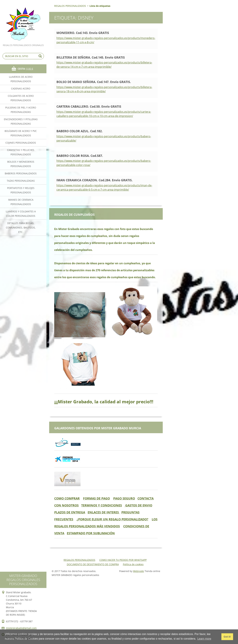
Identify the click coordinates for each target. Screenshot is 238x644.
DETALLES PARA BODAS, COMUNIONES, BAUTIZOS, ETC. (21, 228)
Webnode (138, 571)
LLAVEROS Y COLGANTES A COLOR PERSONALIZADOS (21, 214)
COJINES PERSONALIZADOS (21, 143)
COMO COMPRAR (67, 498)
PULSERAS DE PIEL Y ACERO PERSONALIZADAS (21, 110)
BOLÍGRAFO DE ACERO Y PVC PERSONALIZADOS (21, 133)
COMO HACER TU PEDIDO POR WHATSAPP (123, 560)
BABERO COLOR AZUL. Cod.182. (80, 131)
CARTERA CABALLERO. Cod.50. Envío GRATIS (89, 106)
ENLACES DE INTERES (104, 512)
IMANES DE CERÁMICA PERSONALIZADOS (21, 202)
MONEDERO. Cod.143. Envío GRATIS (83, 33)
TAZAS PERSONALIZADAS (21, 181)
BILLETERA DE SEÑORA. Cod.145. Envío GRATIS (91, 57)
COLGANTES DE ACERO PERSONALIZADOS (21, 98)
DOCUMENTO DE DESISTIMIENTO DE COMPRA (93, 564)
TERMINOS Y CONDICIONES (102, 505)
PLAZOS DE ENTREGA (70, 512)
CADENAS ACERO (21, 89)
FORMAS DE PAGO (96, 498)
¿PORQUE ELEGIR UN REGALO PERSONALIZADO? (112, 519)
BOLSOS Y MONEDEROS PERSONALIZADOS (21, 164)
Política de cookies (133, 564)
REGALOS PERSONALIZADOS (70, 6)
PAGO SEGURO (124, 498)
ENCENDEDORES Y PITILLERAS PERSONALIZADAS (21, 121)
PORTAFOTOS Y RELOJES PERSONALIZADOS (21, 190)
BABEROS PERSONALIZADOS (21, 173)
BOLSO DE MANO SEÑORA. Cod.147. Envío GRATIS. (94, 82)
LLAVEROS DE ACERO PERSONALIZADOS (21, 79)
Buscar (41, 56)
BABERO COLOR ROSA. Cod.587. (80, 156)
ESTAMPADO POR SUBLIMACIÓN (91, 533)
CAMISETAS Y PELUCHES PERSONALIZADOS (21, 152)
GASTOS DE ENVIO (138, 505)
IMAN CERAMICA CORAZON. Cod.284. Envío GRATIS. (95, 180)
